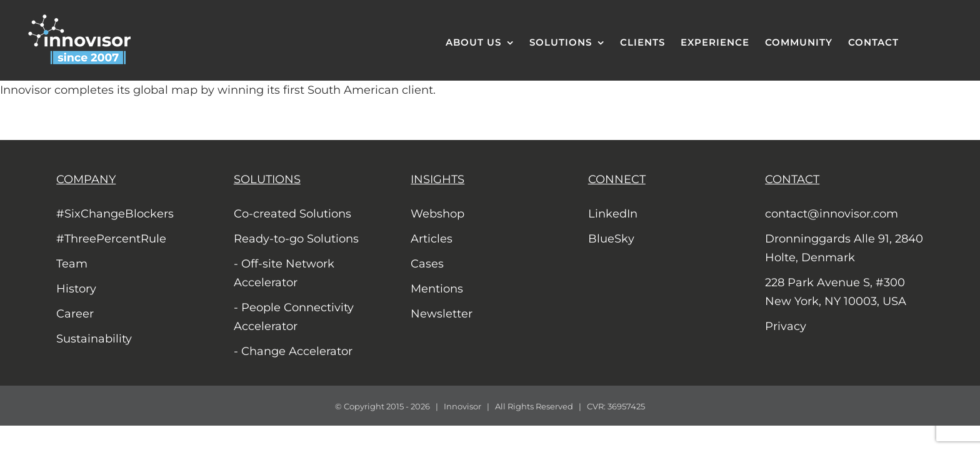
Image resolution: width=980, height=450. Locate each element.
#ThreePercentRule (111, 239)
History (76, 289)
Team (72, 264)
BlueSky (611, 239)
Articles (432, 239)
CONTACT (792, 179)
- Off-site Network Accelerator (284, 273)
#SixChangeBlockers (115, 214)
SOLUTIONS (267, 179)
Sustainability (94, 339)
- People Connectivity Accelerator (294, 317)
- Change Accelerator (293, 351)
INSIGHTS (437, 179)
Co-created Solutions (292, 214)
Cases (427, 264)
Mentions (437, 289)
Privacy (786, 326)
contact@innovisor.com (832, 214)
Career (75, 314)
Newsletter (442, 314)
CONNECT (617, 179)
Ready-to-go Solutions (296, 239)
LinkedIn (613, 214)
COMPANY (86, 179)
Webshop (437, 214)
